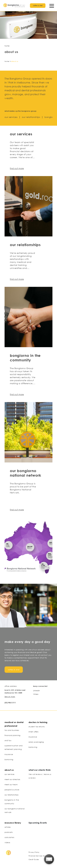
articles (8, 827)
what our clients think (40, 770)
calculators (9, 837)
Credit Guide (34, 859)
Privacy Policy (34, 852)
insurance (9, 754)
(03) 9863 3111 (10, 703)
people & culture (12, 790)
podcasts (9, 832)
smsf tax (8, 740)
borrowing (9, 759)
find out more (17, 168)
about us (9, 770)
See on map (10, 697)
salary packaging (36, 742)
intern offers (34, 732)
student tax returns (37, 727)
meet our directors (12, 779)
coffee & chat (38, 6)
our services (11, 117)
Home (7, 61)
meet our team (11, 784)
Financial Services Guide (38, 856)
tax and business (12, 730)
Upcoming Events (38, 823)
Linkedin (36, 690)
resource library (13, 823)
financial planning (12, 735)
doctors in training (38, 722)
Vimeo (36, 694)
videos (7, 842)
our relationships (31, 117)
